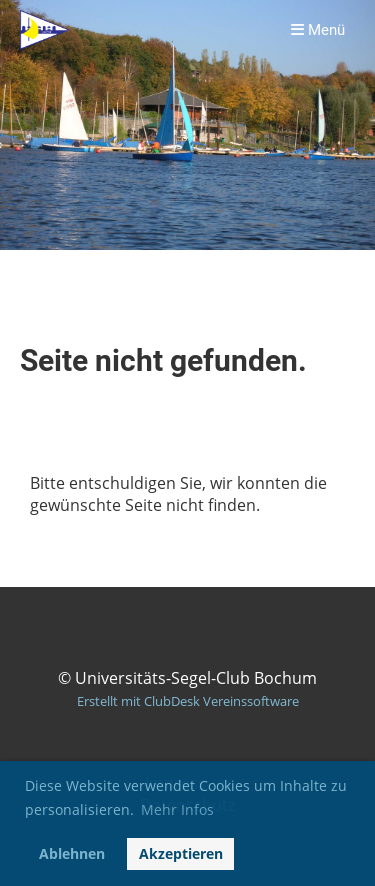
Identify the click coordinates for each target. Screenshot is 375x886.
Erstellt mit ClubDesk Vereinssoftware (188, 701)
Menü (318, 30)
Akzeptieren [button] (181, 853)
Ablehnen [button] (72, 853)
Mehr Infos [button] (177, 809)
